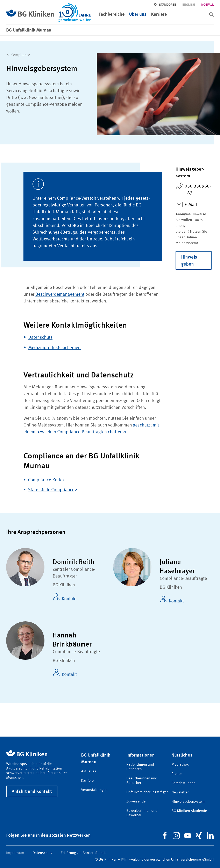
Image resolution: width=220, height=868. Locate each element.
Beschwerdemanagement (60, 294)
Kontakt (65, 597)
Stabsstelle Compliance (53, 490)
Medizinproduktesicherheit (54, 348)
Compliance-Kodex (46, 480)
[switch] (212, 15)
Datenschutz (40, 337)
